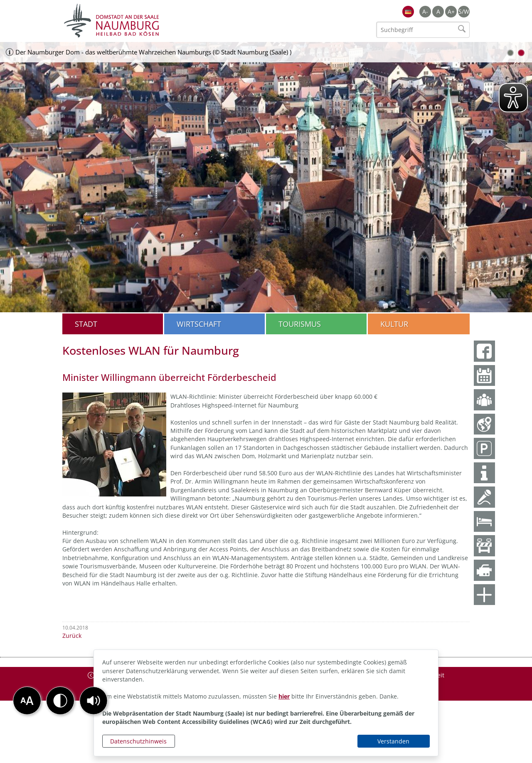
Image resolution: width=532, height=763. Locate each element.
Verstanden (393, 741)
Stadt (86, 324)
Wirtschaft (199, 324)
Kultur (394, 324)
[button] (94, 701)
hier (284, 696)
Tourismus (300, 324)
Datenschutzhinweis (138, 741)
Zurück (72, 636)
